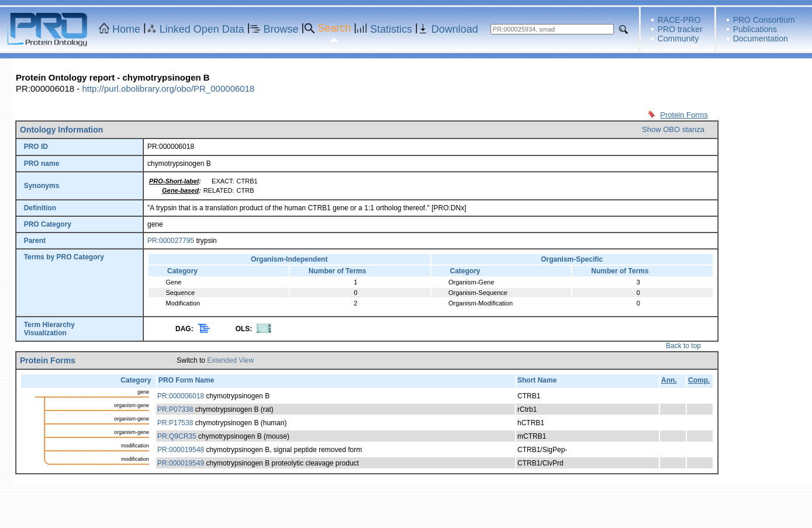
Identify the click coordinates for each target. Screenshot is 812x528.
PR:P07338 (175, 409)
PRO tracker (680, 29)
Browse (281, 29)
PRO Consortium (764, 20)
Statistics (391, 29)
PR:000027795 (171, 241)
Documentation (761, 39)
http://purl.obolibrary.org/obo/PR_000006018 (168, 88)
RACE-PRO (679, 20)
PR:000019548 (181, 450)
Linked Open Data (202, 29)
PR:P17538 (175, 423)
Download (455, 29)
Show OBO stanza (673, 129)
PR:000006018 (181, 396)
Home (126, 29)
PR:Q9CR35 (177, 436)
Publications (755, 29)
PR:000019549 (181, 463)
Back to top (683, 346)
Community (678, 39)
